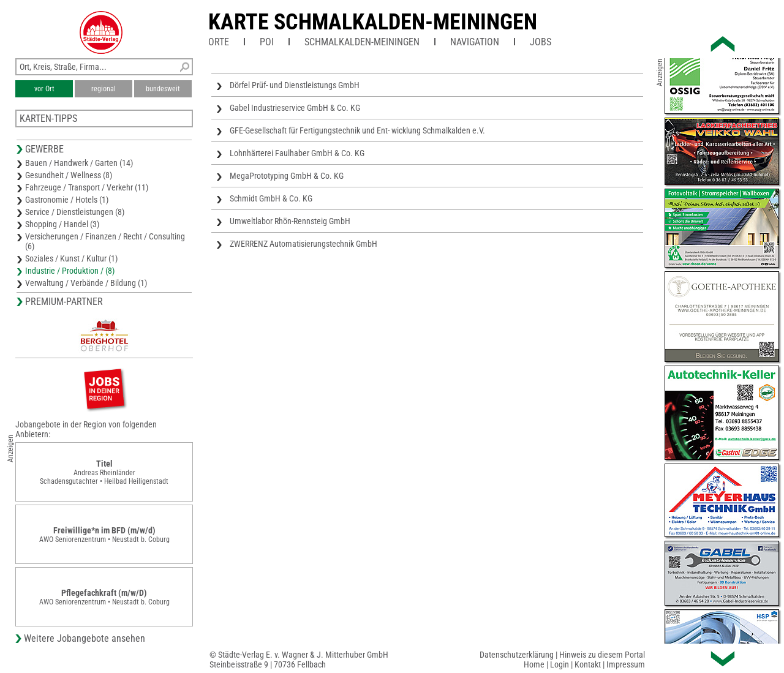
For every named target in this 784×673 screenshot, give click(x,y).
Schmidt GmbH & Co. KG (271, 198)
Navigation (475, 42)
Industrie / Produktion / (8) (70, 271)
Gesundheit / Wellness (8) (69, 175)
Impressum (626, 664)
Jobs (541, 42)
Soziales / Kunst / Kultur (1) (71, 258)
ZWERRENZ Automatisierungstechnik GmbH (303, 244)
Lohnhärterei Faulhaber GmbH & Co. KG (297, 153)
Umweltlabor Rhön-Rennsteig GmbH (290, 221)
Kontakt (588, 664)
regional (104, 89)
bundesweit (163, 89)
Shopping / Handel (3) (62, 224)
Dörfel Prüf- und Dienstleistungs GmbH (295, 85)
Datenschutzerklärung (517, 655)
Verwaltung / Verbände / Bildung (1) (86, 283)
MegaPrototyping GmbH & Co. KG (287, 176)
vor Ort (44, 89)
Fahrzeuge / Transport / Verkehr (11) (87, 187)
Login (560, 664)
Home (534, 664)
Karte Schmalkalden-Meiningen (373, 22)
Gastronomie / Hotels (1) (67, 200)
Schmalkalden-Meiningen (362, 42)
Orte (219, 42)
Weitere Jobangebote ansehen (85, 638)
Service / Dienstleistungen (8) (75, 212)
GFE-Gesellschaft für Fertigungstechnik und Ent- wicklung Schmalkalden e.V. (357, 130)
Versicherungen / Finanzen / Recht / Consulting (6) (105, 241)
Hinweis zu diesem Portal (602, 655)
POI (267, 42)
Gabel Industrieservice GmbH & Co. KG (295, 108)
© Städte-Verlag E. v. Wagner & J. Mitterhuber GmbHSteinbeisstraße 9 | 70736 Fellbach (299, 660)
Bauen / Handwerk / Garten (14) (79, 163)
